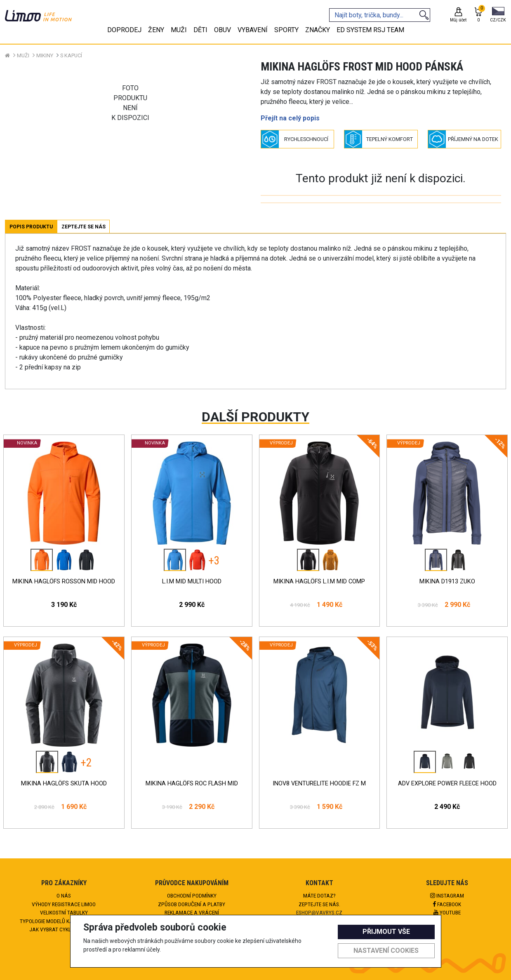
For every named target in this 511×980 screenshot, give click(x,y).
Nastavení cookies (386, 951)
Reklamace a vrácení (192, 912)
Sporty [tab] (286, 30)
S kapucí (71, 55)
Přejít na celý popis (290, 118)
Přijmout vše (386, 932)
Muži (23, 55)
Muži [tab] (179, 30)
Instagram (447, 895)
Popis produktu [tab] (31, 227)
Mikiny (45, 55)
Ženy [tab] (156, 30)
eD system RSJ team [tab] (370, 30)
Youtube (447, 912)
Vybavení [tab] (253, 30)
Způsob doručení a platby (192, 904)
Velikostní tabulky (64, 912)
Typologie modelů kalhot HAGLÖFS (64, 921)
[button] (498, 15)
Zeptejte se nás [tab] (84, 227)
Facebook (447, 904)
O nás (64, 895)
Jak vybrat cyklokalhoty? (64, 929)
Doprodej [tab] (124, 30)
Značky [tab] (318, 30)
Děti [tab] (200, 30)
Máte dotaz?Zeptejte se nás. (319, 900)
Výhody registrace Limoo (64, 904)
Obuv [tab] (223, 30)
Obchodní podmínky (192, 895)
